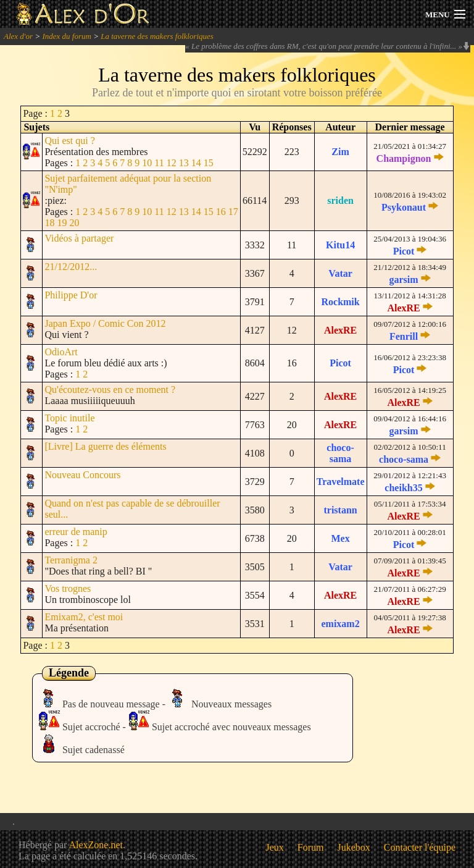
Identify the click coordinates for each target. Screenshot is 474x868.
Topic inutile (69, 418)
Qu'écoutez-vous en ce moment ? (110, 390)
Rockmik (340, 302)
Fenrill (404, 336)
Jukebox (354, 847)
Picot (404, 251)
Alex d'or (18, 36)
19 (62, 223)
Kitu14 (340, 245)
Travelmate (341, 482)
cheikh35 (403, 488)
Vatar (340, 273)
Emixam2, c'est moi (84, 617)
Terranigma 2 (71, 560)
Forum (311, 847)
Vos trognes (68, 588)
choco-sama (340, 453)
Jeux (275, 847)
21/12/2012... (71, 267)
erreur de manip (76, 532)
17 (233, 212)
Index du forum (66, 36)
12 (172, 163)
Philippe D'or (71, 295)
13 (184, 163)
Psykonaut (404, 207)
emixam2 (340, 624)
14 (196, 163)
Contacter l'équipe (420, 847)
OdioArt (61, 352)
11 (159, 163)
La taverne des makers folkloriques (157, 36)
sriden (340, 200)
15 (209, 163)
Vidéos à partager (79, 238)
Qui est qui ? (69, 141)
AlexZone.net (96, 845)
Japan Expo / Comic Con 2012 (105, 323)
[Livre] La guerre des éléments (105, 446)
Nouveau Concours (82, 475)
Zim (340, 152)
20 (74, 223)
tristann (340, 510)
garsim (403, 280)
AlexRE (403, 308)
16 (221, 212)
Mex (340, 538)
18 (49, 223)
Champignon (404, 158)
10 (147, 163)
